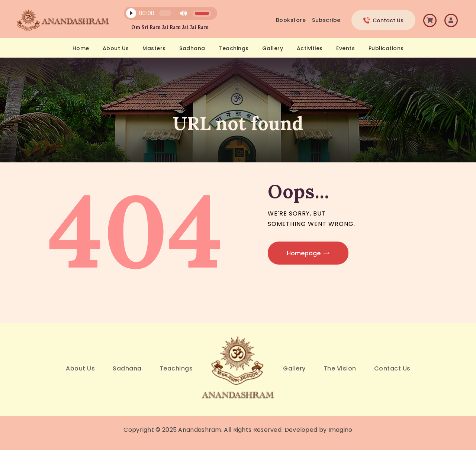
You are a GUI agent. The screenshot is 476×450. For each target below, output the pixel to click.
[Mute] (183, 13)
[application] (166, 15)
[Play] (131, 13)
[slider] (165, 13)
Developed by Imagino (319, 430)
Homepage (304, 253)
